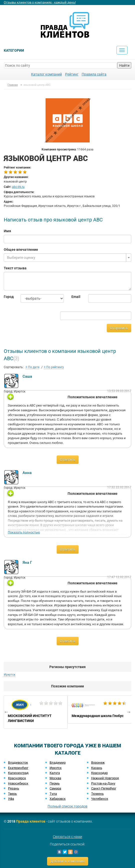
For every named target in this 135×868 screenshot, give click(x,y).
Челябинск (100, 799)
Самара (55, 788)
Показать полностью (24, 532)
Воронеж (98, 763)
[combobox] (67, 258)
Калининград (18, 773)
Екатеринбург (18, 768)
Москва (55, 778)
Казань (97, 768)
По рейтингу (54, 367)
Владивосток (18, 763)
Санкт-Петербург (104, 788)
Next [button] (129, 712)
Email (76, 297)
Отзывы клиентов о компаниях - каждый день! (40, 2)
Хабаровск (58, 799)
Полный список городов (67, 806)
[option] (36, 712)
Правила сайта (94, 74)
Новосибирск (18, 783)
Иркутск (10, 675)
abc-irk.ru (18, 187)
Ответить (68, 460)
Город (8, 297)
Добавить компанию (68, 861)
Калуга (55, 773)
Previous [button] (6, 712)
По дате (32, 367)
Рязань (14, 788)
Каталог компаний (46, 74)
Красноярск (17, 778)
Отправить (119, 328)
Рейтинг (72, 74)
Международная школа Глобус (100, 709)
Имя (7, 231)
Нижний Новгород (105, 778)
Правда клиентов (31, 821)
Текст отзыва (15, 268)
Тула (53, 794)
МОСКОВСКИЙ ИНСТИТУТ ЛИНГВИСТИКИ (36, 712)
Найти (124, 65)
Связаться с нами (67, 837)
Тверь (12, 794)
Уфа (11, 799)
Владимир (58, 763)
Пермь (55, 783)
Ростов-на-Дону (103, 783)
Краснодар (99, 773)
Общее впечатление (21, 250)
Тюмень (97, 794)
